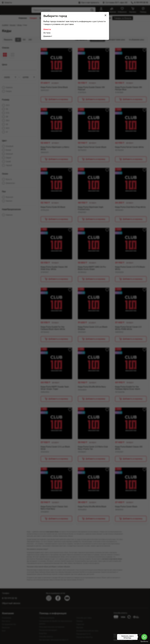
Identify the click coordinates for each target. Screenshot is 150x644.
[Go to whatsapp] (144, 637)
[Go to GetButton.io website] (144, 642)
